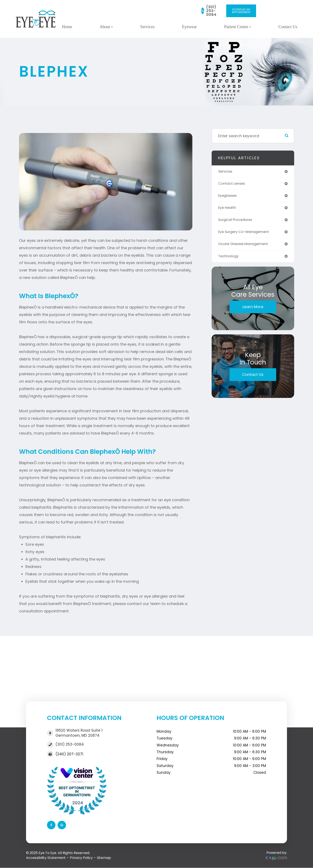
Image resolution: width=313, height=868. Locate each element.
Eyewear (189, 27)
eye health (228, 209)
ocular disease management (246, 247)
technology (229, 259)
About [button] (106, 27)
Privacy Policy (81, 858)
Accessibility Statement (46, 858)
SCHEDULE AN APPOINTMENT (241, 11)
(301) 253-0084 (211, 11)
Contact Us (288, 27)
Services (148, 27)
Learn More (253, 310)
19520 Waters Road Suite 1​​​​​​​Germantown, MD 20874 (79, 733)
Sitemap (104, 858)
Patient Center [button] (238, 27)
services (226, 172)
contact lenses (233, 184)
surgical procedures (237, 222)
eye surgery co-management (246, 234)
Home (67, 27)
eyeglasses (229, 197)
